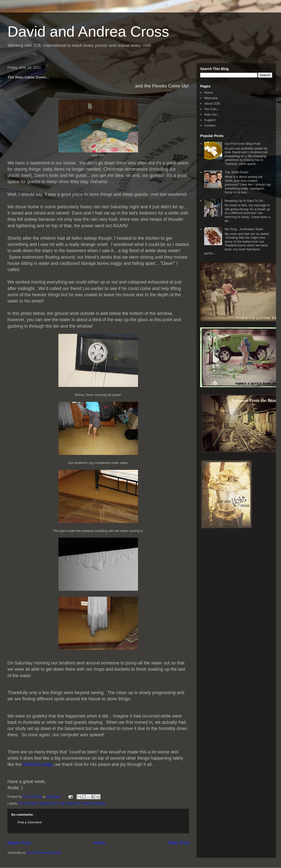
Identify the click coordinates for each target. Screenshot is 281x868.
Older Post (178, 843)
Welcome (211, 98)
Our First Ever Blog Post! (242, 144)
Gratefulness (48, 803)
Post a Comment (29, 822)
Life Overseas (69, 803)
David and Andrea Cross (88, 32)
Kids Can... (212, 114)
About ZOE (212, 104)
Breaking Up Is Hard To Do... (245, 201)
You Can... (212, 109)
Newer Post (19, 843)
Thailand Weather (94, 803)
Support (210, 120)
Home (99, 843)
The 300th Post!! (236, 172)
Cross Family (28, 803)
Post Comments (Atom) (44, 853)
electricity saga (37, 764)
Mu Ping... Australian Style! (244, 229)
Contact (210, 125)
